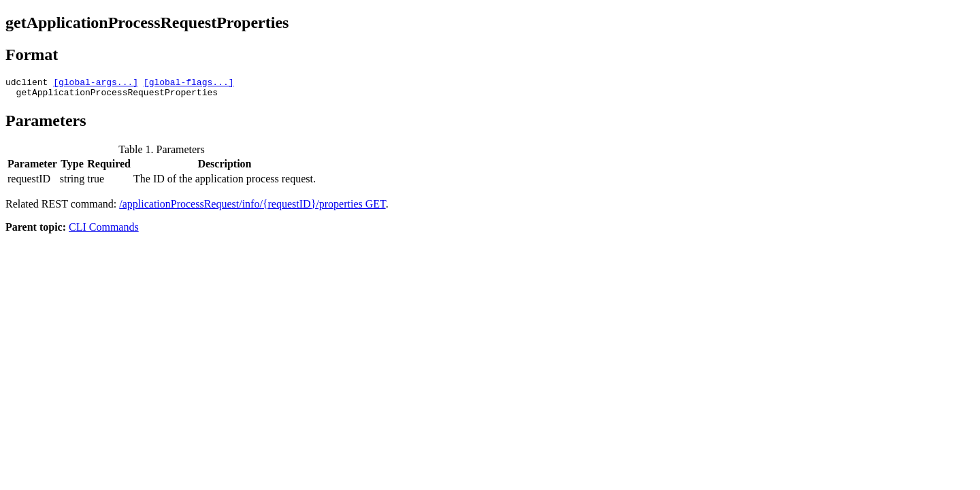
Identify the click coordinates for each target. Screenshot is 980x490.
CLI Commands (104, 231)
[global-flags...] (189, 84)
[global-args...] (96, 84)
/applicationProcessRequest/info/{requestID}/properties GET (252, 208)
